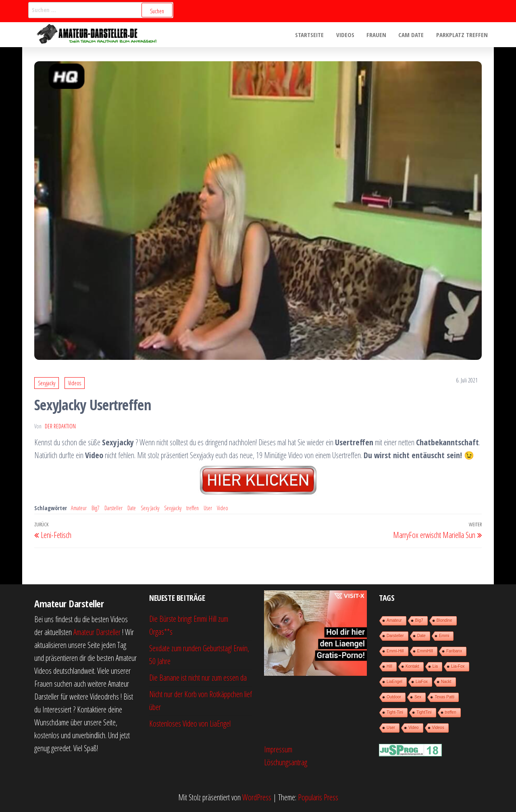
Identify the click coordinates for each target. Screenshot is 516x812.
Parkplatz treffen (462, 35)
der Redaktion (60, 426)
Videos (346, 35)
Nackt (446, 682)
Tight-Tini (395, 712)
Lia (435, 666)
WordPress (257, 797)
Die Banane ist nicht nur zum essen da (198, 678)
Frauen (377, 35)
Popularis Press (318, 797)
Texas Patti (444, 697)
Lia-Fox (458, 666)
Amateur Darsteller (97, 632)
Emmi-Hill (395, 651)
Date (132, 508)
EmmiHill (425, 651)
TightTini (424, 712)
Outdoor (394, 697)
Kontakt (412, 666)
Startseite (310, 35)
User (208, 508)
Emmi (444, 636)
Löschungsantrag (286, 762)
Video (223, 508)
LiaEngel (394, 682)
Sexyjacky (47, 383)
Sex (418, 697)
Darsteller (113, 508)
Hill (389, 666)
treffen (192, 508)
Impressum (278, 749)
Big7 (96, 508)
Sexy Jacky (150, 508)
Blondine (444, 620)
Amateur (79, 508)
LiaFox (422, 682)
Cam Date (411, 35)
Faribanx (454, 651)
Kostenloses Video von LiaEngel (190, 724)
